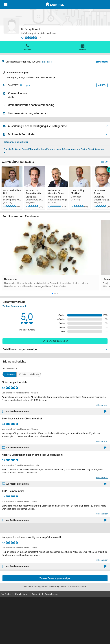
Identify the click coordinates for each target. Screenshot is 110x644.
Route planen (47, 62)
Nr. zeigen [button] (25, 85)
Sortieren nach (10, 368)
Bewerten (83, 47)
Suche (6, 594)
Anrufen (27, 47)
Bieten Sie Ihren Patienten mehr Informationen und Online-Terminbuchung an (54, 151)
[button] (53, 293)
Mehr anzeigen (102, 405)
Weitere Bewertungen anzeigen (55, 578)
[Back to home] (56, 5)
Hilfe (105, 162)
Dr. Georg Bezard (50, 594)
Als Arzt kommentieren (15, 411)
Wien (35, 594)
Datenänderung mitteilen (16, 142)
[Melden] (106, 411)
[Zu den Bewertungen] (31, 37)
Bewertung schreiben (58, 341)
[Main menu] (6, 5)
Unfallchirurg (21, 594)
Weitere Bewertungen (14, 306)
